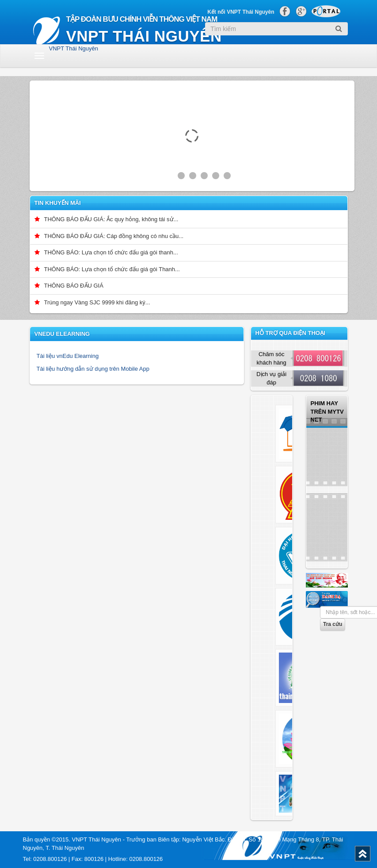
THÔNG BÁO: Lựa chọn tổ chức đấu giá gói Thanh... (112, 269)
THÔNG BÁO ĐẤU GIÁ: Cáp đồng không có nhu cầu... (114, 236)
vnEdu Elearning (62, 334)
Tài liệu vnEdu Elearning (68, 356)
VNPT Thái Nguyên (74, 48)
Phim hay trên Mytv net (327, 411)
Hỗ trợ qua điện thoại (290, 333)
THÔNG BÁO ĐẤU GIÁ (74, 286)
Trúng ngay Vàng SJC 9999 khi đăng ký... (97, 302)
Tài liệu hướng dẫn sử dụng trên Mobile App (93, 369)
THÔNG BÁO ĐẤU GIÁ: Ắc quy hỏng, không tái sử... (111, 219)
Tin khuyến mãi (58, 203)
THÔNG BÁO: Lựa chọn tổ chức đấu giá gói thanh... (111, 252)
